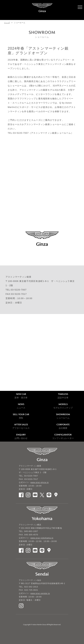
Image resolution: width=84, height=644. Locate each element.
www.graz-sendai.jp (40, 593)
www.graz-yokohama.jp (42, 538)
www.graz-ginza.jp (40, 482)
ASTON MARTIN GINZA (42, 10)
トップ (7, 23)
